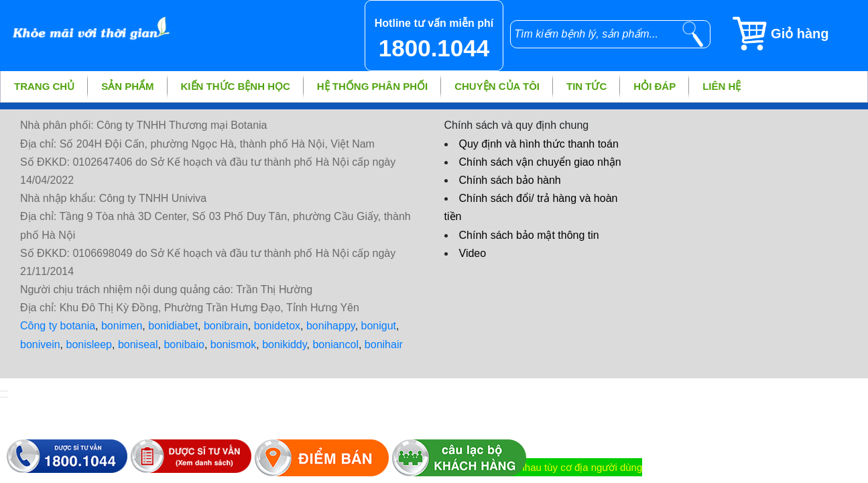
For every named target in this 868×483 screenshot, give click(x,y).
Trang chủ (44, 86)
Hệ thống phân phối (372, 86)
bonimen (122, 326)
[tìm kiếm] (693, 34)
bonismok (233, 344)
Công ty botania (58, 326)
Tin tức (586, 86)
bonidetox (277, 326)
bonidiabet (173, 326)
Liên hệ (722, 86)
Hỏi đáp (655, 86)
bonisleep (89, 344)
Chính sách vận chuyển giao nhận (540, 162)
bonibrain (226, 326)
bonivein (40, 344)
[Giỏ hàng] (799, 34)
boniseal (138, 344)
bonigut (379, 326)
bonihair (384, 344)
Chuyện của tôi (497, 86)
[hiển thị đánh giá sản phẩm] (4, 397)
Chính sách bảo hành (510, 180)
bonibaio (184, 344)
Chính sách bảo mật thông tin (529, 235)
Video (473, 253)
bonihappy (331, 326)
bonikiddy (284, 344)
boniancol (335, 344)
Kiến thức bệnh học (236, 86)
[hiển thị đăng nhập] (4, 391)
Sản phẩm (127, 86)
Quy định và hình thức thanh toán (539, 144)
